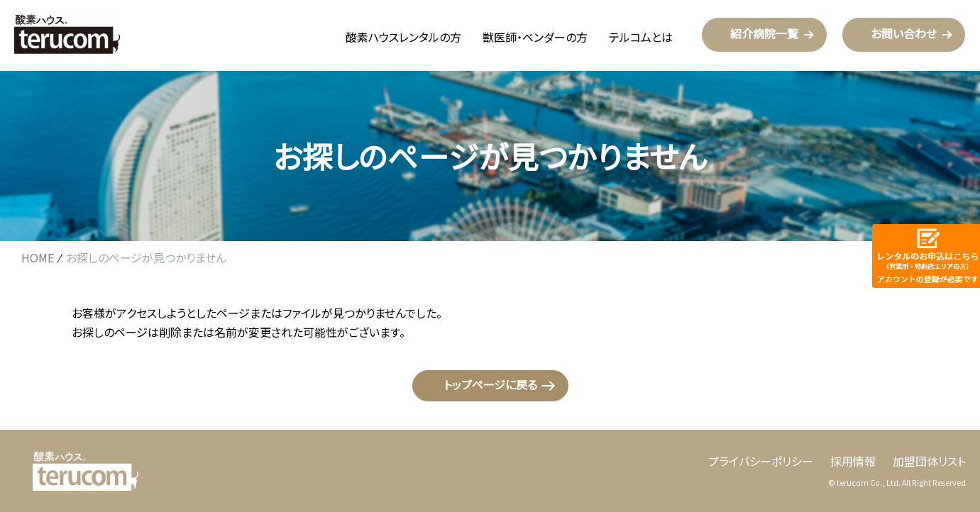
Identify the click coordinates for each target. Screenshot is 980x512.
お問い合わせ (904, 33)
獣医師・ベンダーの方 (535, 37)
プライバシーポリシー (761, 461)
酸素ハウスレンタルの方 (403, 37)
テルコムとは (641, 37)
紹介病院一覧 (764, 33)
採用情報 (853, 461)
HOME (38, 258)
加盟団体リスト (929, 461)
